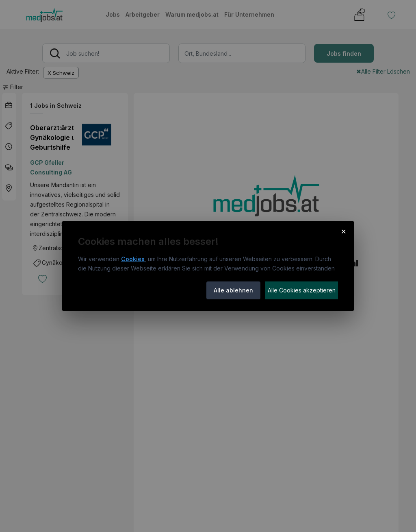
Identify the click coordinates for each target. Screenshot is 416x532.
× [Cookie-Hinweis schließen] (343, 231)
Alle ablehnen (233, 290)
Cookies (133, 259)
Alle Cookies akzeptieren (302, 290)
